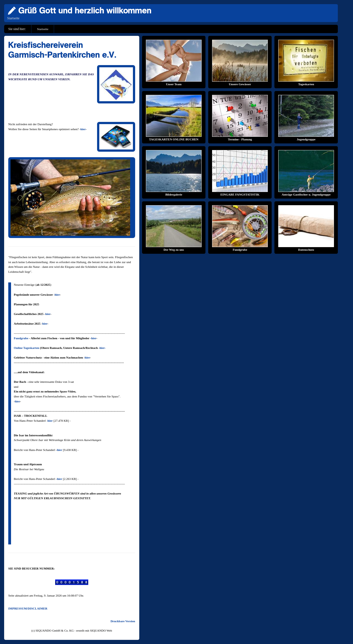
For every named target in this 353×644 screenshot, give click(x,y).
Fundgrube (21, 338)
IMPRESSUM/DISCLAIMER (28, 608)
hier (83, 129)
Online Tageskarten (26, 348)
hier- (103, 348)
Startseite (13, 18)
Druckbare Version (123, 621)
